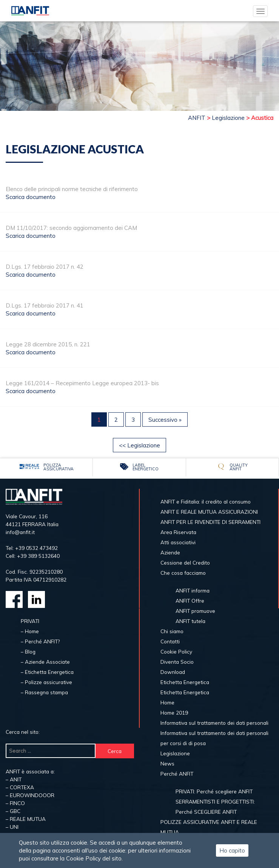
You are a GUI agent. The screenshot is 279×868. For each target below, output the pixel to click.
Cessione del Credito (185, 563)
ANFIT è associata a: (30, 771)
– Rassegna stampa (44, 692)
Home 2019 (174, 713)
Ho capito (232, 850)
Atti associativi (178, 542)
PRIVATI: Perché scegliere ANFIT (214, 791)
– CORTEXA (20, 787)
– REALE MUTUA (26, 819)
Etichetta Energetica (185, 682)
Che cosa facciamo (183, 573)
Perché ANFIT (177, 774)
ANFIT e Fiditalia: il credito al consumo (206, 501)
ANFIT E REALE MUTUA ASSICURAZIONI (209, 512)
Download (173, 672)
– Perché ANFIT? (40, 641)
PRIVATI (30, 621)
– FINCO (15, 803)
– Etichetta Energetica (47, 672)
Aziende (170, 552)
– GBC (13, 811)
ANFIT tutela (190, 621)
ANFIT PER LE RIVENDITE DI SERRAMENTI (210, 522)
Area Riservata (178, 532)
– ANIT (14, 779)
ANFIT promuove (195, 611)
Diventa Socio (177, 662)
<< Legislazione (139, 445)
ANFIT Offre (190, 601)
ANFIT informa (193, 590)
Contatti (170, 641)
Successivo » (165, 420)
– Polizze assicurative (46, 682)
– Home (30, 631)
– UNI (12, 827)
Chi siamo (172, 631)
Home (167, 702)
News (167, 763)
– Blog (28, 651)
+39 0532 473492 (36, 548)
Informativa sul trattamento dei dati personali (214, 723)
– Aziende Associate (45, 662)
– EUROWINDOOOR (30, 795)
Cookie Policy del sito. (94, 858)
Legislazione (175, 753)
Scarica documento (31, 197)
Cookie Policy (176, 651)
